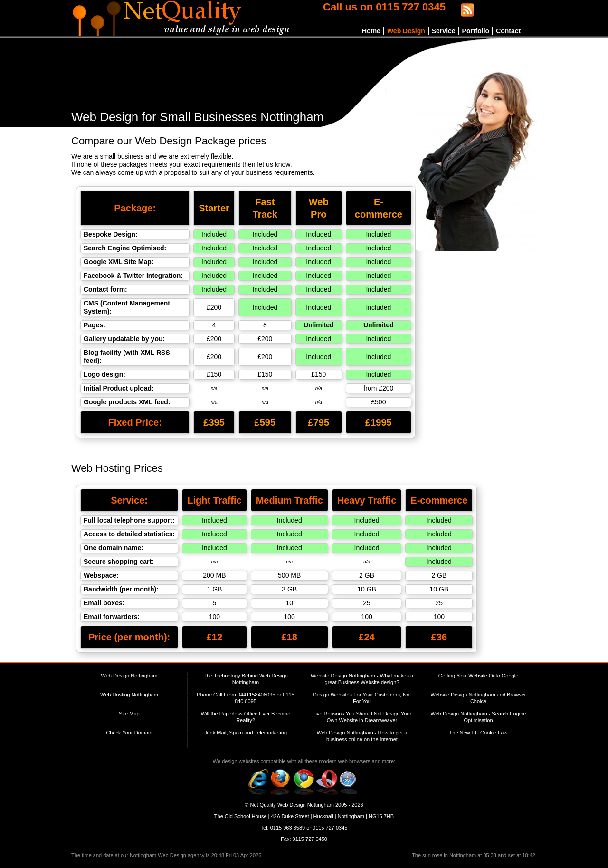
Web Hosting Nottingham (129, 695)
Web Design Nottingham (129, 676)
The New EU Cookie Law (479, 733)
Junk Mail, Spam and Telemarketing (246, 733)
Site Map (129, 714)
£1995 (379, 422)
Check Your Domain (129, 733)
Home (371, 31)
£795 (319, 422)
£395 (214, 422)
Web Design (406, 31)
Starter (214, 208)
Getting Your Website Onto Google (479, 676)
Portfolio (476, 31)
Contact (508, 31)
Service (444, 31)
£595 (265, 422)
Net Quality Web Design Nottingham (292, 805)
